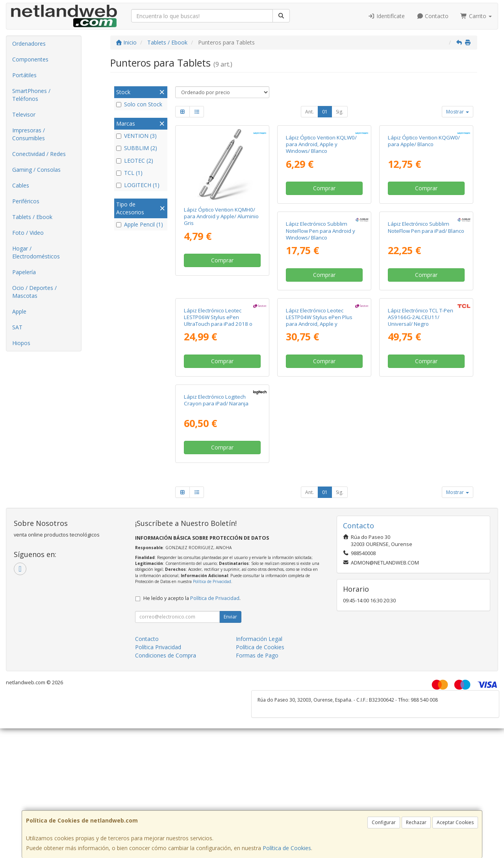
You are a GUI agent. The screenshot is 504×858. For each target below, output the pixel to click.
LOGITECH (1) (138, 185)
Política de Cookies (287, 848)
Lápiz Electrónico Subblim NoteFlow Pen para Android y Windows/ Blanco (219, 375)
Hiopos (21, 343)
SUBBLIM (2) (137, 148)
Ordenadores (29, 44)
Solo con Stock (139, 104)
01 (325, 112)
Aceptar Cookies (455, 822)
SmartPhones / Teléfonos (31, 95)
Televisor (24, 114)
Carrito (476, 16)
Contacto (433, 16)
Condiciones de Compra (166, 785)
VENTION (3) (136, 136)
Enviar (230, 746)
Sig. (340, 112)
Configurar (384, 822)
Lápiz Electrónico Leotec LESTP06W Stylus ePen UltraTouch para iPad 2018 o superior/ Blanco (422, 378)
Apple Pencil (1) (140, 224)
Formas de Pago (257, 785)
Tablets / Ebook (32, 217)
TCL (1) (129, 173)
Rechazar (416, 822)
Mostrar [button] (458, 112)
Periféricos (26, 201)
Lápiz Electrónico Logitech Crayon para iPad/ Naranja (420, 530)
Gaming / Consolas (36, 170)
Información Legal (259, 768)
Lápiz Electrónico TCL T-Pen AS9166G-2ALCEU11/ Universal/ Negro (319, 534)
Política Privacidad (158, 777)
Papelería (24, 272)
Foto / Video (28, 233)
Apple (19, 311)
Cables (21, 185)
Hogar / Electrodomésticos (36, 252)
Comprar (222, 260)
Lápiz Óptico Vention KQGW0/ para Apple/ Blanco (424, 213)
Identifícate (386, 16)
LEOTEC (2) (135, 161)
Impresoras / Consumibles (29, 134)
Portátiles (24, 75)
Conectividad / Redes (39, 154)
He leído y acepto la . (192, 728)
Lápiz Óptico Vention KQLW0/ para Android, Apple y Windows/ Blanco (321, 216)
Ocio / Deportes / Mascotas (34, 292)
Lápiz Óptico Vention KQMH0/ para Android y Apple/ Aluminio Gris (221, 216)
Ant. (309, 112)
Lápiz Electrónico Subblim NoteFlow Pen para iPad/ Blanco (324, 371)
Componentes (30, 59)
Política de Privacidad (212, 711)
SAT (17, 327)
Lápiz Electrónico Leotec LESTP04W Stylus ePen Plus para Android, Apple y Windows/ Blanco (217, 537)
